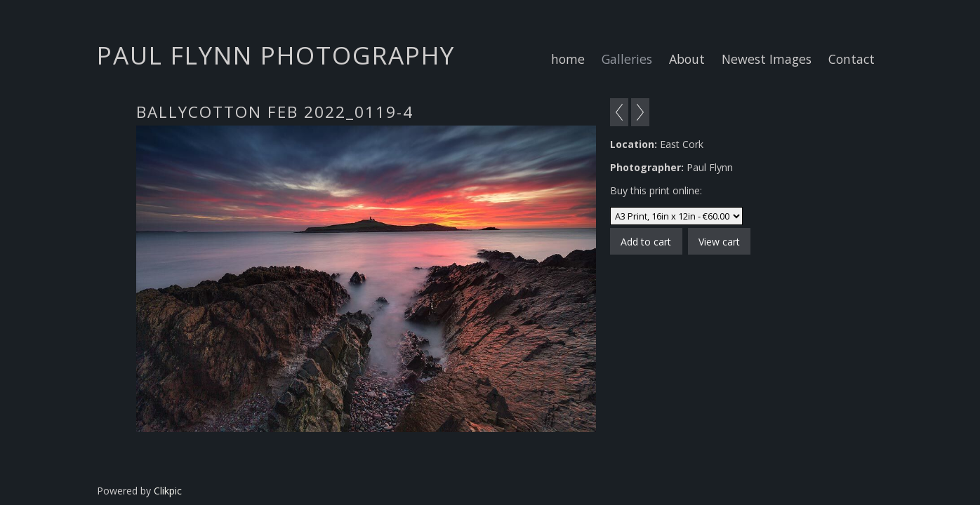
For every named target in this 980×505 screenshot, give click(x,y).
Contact (852, 59)
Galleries (627, 59)
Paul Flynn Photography (276, 55)
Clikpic (168, 491)
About (687, 59)
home (568, 59)
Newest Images (767, 59)
